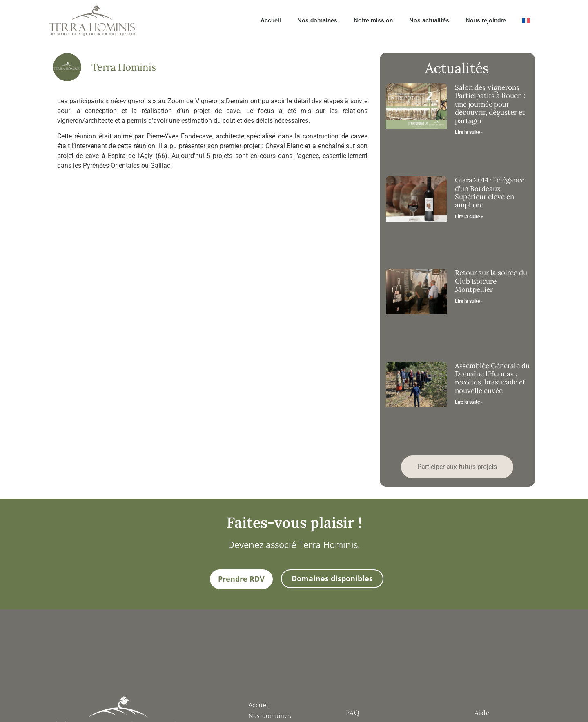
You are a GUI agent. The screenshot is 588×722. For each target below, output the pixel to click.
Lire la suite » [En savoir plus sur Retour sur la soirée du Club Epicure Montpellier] (469, 301)
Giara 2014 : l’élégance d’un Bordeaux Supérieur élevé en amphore (490, 192)
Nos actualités (429, 20)
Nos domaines (317, 20)
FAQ (353, 713)
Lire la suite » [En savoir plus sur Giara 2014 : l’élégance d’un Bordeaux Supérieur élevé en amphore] (469, 217)
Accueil (271, 20)
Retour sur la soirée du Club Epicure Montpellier (491, 281)
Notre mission (373, 20)
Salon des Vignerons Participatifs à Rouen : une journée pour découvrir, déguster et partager (490, 104)
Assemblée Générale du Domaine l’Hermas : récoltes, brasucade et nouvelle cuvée (492, 378)
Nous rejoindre (486, 20)
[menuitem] (526, 20)
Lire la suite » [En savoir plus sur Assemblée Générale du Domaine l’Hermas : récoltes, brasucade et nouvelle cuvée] (469, 402)
